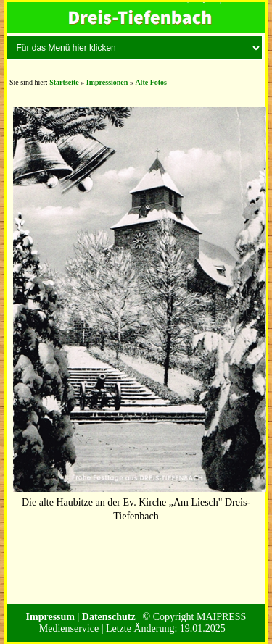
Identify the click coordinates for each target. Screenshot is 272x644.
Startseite (64, 82)
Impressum (50, 617)
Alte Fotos (151, 82)
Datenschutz (109, 617)
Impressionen (107, 82)
